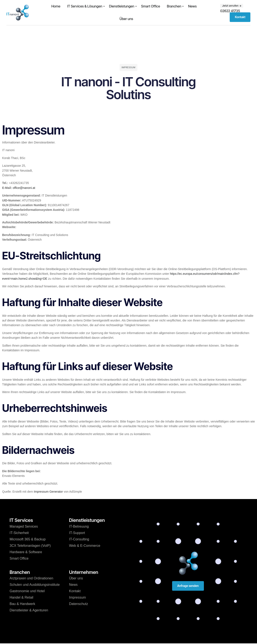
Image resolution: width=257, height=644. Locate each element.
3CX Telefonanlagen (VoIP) (30, 546)
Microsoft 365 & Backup (28, 539)
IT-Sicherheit (19, 533)
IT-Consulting (79, 539)
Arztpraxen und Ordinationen (31, 578)
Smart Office (150, 6)
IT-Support (77, 533)
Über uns (126, 19)
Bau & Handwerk (22, 604)
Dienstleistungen (122, 6)
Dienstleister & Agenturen (29, 610)
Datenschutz (79, 604)
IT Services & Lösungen (85, 6)
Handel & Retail (21, 597)
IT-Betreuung (79, 526)
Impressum (78, 597)
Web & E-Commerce (85, 546)
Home (56, 6)
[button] (232, 6)
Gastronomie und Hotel (27, 591)
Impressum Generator (48, 492)
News (192, 6)
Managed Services (24, 526)
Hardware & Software (26, 552)
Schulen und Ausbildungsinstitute (35, 585)
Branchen (174, 6)
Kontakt (75, 591)
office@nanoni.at (24, 188)
